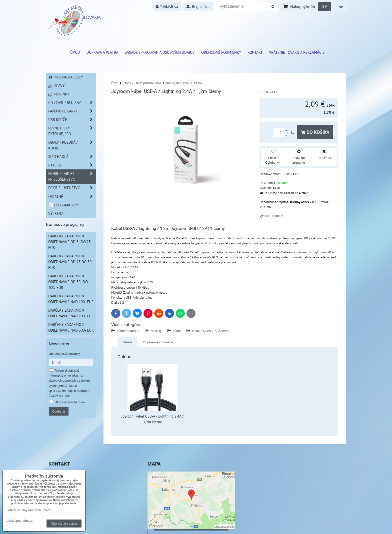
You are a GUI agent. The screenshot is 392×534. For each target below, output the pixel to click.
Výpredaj (56, 213)
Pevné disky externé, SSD (72, 131)
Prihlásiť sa (167, 6)
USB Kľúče (72, 120)
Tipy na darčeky (66, 77)
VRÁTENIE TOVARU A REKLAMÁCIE (297, 52)
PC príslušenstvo (72, 188)
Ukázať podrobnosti (19, 521)
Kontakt (255, 52)
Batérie (72, 165)
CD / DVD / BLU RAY (72, 103)
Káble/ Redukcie (128, 331)
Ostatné (72, 197)
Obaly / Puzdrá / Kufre (72, 145)
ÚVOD (75, 52)
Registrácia (198, 6)
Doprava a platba (102, 52)
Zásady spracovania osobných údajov (160, 52)
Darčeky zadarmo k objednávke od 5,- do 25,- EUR (70, 242)
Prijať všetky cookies (64, 524)
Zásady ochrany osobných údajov (29, 510)
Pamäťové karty (72, 111)
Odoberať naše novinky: (65, 354)
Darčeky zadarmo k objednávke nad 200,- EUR (71, 313)
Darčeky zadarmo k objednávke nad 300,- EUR (71, 327)
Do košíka (315, 132)
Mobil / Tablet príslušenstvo (211, 331)
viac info (64, 396)
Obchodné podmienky (221, 52)
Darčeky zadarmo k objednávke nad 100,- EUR (71, 299)
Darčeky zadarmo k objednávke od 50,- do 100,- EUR (68, 282)
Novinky (156, 331)
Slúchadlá (72, 157)
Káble (177, 331)
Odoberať (59, 411)
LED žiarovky (63, 205)
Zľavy (56, 85)
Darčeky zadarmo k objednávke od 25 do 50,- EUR (71, 262)
